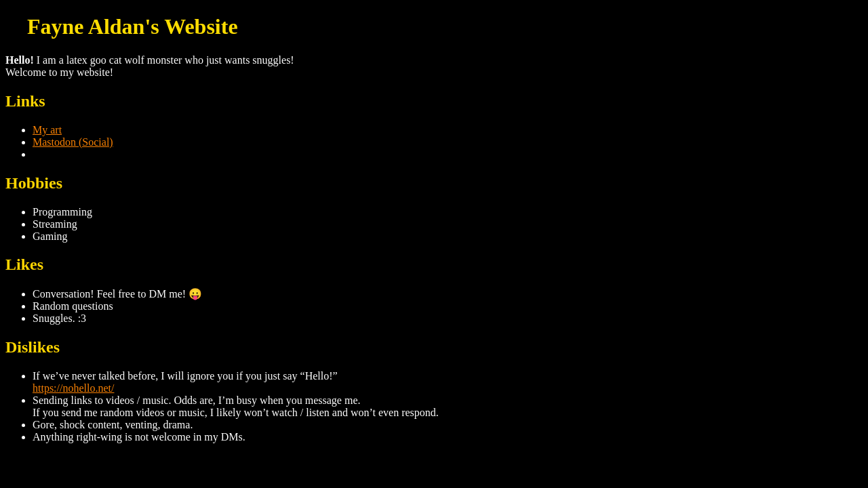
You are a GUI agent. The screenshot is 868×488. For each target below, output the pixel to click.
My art (47, 130)
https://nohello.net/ (73, 388)
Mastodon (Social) (73, 142)
